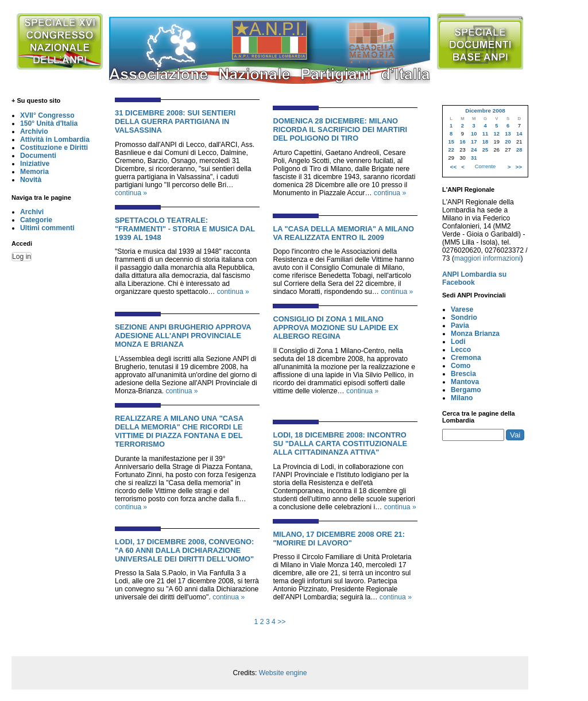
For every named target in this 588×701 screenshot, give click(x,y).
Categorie (36, 220)
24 (474, 150)
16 (462, 142)
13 (508, 134)
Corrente (485, 166)
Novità (31, 180)
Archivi (32, 212)
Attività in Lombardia (55, 140)
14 (519, 134)
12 (497, 134)
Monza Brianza (475, 334)
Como (461, 366)
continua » (131, 193)
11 (485, 134)
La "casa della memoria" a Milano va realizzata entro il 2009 (343, 233)
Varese (462, 309)
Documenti (38, 156)
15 (451, 142)
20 (508, 142)
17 (474, 142)
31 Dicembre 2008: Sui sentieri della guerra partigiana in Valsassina (175, 121)
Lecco (461, 350)
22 (451, 150)
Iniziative (35, 164)
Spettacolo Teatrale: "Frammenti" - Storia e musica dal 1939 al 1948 (185, 229)
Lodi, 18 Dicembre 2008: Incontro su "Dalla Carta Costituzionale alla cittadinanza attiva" (340, 444)
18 (485, 142)
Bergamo (466, 390)
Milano (462, 398)
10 (474, 134)
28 (519, 150)
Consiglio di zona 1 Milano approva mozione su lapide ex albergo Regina (335, 328)
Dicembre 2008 (485, 111)
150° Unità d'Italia (49, 123)
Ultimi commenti (47, 228)
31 (474, 158)
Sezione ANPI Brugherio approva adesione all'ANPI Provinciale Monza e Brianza (183, 336)
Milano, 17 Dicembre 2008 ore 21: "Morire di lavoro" (339, 539)
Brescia (463, 374)
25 (485, 150)
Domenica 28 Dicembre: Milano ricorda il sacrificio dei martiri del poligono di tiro (340, 129)
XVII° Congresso (47, 115)
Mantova (465, 382)
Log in (22, 257)
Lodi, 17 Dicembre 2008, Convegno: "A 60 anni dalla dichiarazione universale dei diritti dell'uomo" (184, 550)
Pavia (460, 326)
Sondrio (464, 317)
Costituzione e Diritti (54, 148)
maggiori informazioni (488, 258)
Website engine (283, 673)
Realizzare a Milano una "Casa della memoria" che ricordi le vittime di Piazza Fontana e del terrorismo (179, 431)
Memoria (34, 172)
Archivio (34, 131)
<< (453, 167)
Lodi (458, 342)
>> (281, 622)
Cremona (466, 358)
